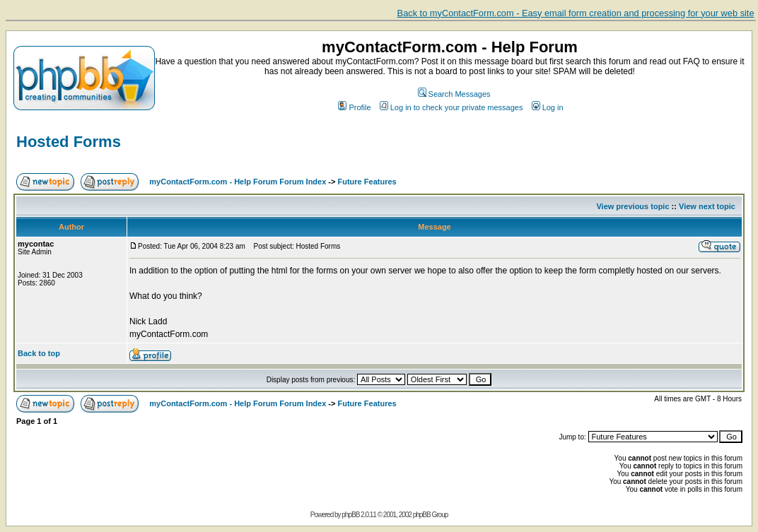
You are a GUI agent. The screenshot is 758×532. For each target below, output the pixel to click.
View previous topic (632, 206)
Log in (548, 107)
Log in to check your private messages (451, 107)
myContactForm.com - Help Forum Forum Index (238, 182)
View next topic (707, 206)
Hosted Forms (69, 142)
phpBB (350, 515)
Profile (354, 107)
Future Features (367, 182)
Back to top (39, 353)
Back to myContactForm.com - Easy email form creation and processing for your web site (576, 13)
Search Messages (454, 94)
